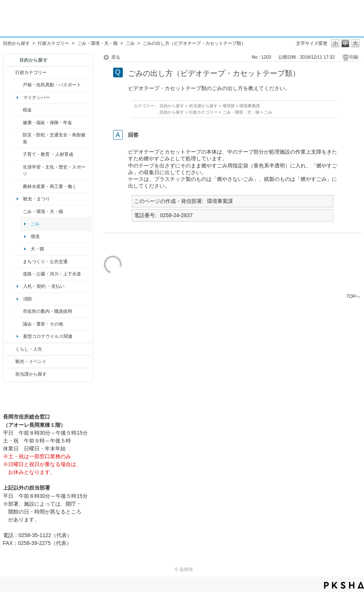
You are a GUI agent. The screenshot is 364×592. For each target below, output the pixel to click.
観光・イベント (31, 361)
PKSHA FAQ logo (344, 585)
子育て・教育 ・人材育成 (48, 154)
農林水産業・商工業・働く (50, 186)
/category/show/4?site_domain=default (18, 123)
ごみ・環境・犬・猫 (97, 43)
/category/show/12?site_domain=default (10, 349)
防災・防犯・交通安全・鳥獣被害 (54, 138)
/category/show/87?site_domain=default (18, 274)
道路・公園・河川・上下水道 (52, 274)
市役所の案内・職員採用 (47, 311)
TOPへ (353, 296)
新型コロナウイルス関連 (48, 336)
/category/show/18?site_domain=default (10, 361)
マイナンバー (37, 98)
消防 (28, 299)
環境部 (229, 106)
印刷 (354, 57)
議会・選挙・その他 (43, 324)
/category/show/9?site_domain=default (10, 374)
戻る (116, 57)
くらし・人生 (29, 349)
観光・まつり (37, 199)
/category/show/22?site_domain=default (18, 212)
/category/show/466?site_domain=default (18, 324)
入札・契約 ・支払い (44, 286)
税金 (27, 110)
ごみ (130, 43)
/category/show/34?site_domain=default (18, 186)
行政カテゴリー (53, 43)
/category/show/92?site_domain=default (18, 110)
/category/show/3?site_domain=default (10, 73)
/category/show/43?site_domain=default (18, 171)
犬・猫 (37, 249)
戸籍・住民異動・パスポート (52, 85)
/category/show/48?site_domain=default (18, 154)
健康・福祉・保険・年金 (47, 123)
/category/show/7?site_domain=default (18, 85)
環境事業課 (250, 106)
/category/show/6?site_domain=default (18, 262)
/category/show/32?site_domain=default (18, 311)
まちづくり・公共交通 (45, 262)
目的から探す (16, 43)
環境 (35, 237)
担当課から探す (31, 374)
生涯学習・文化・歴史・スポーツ (54, 170)
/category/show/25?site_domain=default (18, 138)
